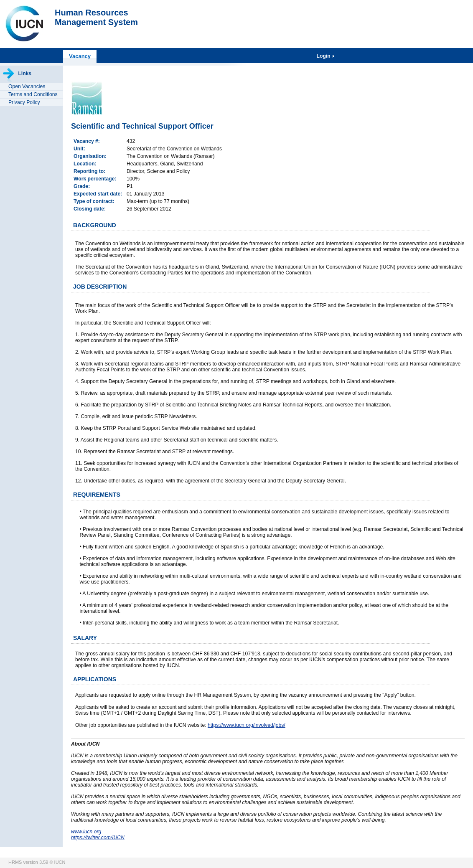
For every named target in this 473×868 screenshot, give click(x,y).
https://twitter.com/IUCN (98, 838)
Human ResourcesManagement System (96, 17)
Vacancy (80, 56)
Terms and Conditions (33, 94)
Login (324, 56)
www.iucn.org (86, 832)
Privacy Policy (24, 102)
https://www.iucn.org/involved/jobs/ (247, 725)
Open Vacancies (27, 86)
